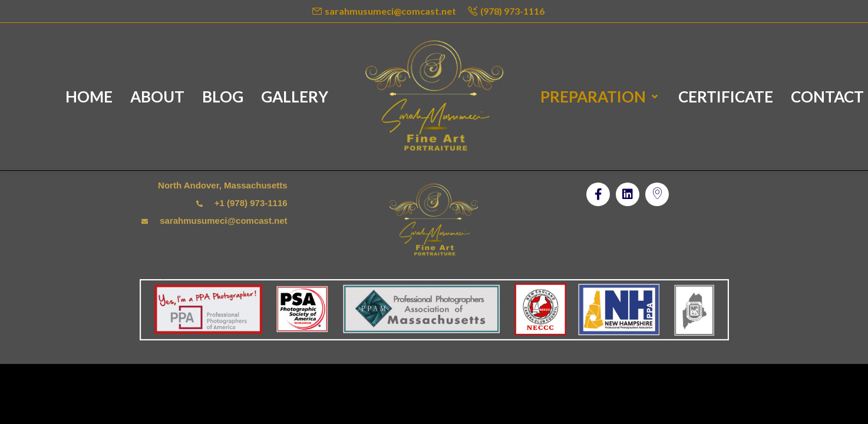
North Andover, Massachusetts (223, 185)
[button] (598, 194)
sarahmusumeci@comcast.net (390, 11)
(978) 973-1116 (512, 11)
